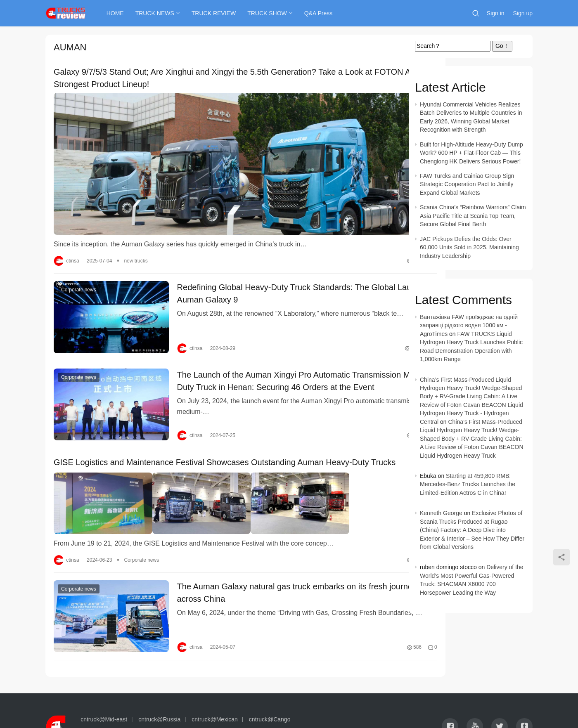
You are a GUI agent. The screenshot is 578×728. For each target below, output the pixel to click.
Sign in (496, 13)
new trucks (136, 245)
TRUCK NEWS (160, 13)
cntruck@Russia (159, 688)
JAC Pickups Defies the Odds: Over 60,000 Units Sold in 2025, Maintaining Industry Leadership (469, 247)
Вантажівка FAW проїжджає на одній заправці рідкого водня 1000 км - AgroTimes (469, 325)
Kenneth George (441, 513)
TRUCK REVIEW (219, 13)
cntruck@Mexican (214, 688)
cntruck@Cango (270, 688)
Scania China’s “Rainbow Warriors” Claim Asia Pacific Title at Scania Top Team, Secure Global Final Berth (473, 216)
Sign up (523, 13)
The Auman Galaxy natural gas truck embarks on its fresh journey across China (269, 568)
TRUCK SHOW (272, 13)
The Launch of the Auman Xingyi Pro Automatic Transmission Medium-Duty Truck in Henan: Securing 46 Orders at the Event (276, 359)
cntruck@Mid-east (104, 688)
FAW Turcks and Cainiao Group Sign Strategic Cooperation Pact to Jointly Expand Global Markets (467, 184)
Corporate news (79, 275)
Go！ (502, 46)
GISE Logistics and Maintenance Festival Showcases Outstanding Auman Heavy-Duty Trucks (211, 441)
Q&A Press (324, 13)
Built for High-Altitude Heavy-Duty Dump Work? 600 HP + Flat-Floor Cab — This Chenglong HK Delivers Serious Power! (471, 153)
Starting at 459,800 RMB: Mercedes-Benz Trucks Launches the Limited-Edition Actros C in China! (468, 484)
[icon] (450, 695)
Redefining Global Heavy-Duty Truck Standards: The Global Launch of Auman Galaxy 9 (273, 279)
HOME (121, 13)
